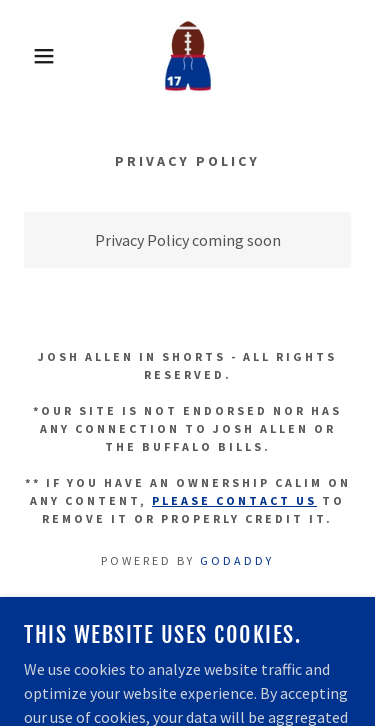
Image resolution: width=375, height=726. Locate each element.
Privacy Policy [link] (188, 644)
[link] (188, 56)
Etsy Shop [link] (188, 616)
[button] (29, 56)
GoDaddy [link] (237, 560)
